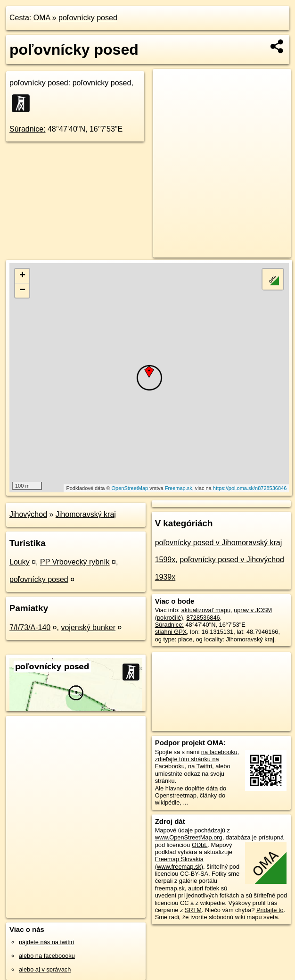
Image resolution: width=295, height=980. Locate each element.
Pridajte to (270, 910)
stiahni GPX (171, 632)
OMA (42, 18)
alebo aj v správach (45, 969)
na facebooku (219, 752)
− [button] (22, 291)
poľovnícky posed (88, 18)
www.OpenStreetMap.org (189, 837)
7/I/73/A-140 (30, 627)
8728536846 (203, 618)
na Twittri (200, 766)
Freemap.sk (179, 488)
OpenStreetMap (130, 488)
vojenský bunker (88, 627)
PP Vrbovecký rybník (75, 562)
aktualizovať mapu (206, 610)
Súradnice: (28, 129)
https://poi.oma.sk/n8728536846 (250, 488)
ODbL (200, 845)
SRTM (193, 910)
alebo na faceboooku (47, 956)
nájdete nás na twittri (46, 942)
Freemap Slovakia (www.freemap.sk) (179, 863)
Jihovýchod (28, 514)
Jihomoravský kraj (86, 514)
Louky (20, 562)
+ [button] (22, 276)
